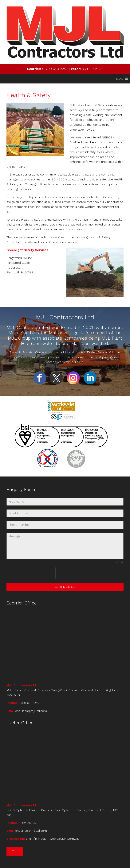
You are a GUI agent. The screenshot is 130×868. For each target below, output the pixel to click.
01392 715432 (93, 69)
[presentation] (31, 573)
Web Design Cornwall (64, 839)
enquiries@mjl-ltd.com (31, 711)
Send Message (65, 587)
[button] (120, 79)
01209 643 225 (54, 69)
